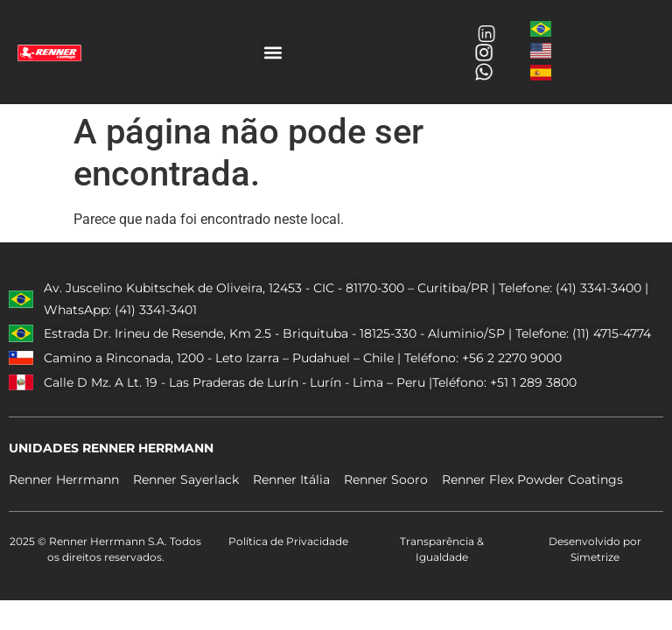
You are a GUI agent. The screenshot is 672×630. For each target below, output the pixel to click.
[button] (273, 52)
